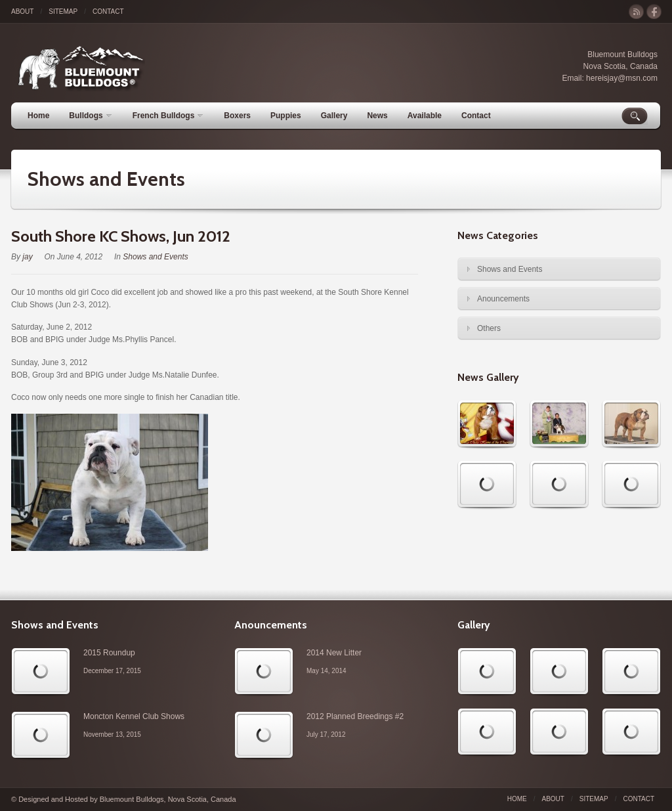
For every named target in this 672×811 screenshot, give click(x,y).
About (22, 11)
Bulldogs (90, 116)
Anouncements (503, 299)
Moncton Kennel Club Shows (134, 716)
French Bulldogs (168, 116)
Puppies (286, 116)
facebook (654, 12)
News (377, 116)
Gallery (334, 116)
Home (38, 116)
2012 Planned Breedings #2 (355, 716)
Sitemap (63, 11)
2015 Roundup (109, 653)
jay (27, 257)
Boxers (237, 116)
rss (636, 12)
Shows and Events (106, 179)
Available (425, 116)
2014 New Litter (334, 653)
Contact (108, 11)
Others (489, 328)
